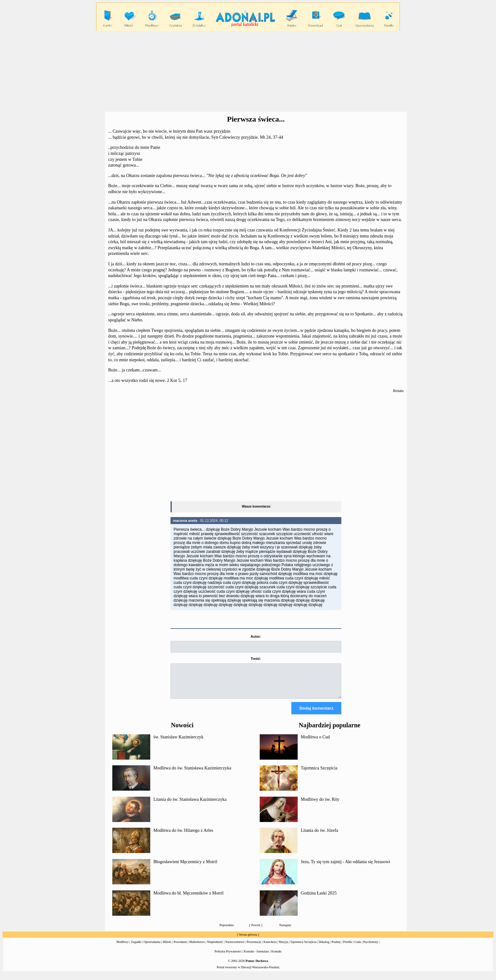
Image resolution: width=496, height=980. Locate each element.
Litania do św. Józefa (319, 836)
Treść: (256, 659)
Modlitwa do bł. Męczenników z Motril (189, 899)
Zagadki (136, 948)
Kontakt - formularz (257, 957)
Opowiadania (152, 948)
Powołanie (180, 948)
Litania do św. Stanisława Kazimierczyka (190, 805)
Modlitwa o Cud (315, 743)
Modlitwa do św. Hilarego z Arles (183, 836)
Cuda (358, 948)
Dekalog (324, 948)
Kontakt (276, 957)
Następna (285, 931)
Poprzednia (227, 931)
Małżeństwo (197, 948)
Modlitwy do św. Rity (320, 805)
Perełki (348, 948)
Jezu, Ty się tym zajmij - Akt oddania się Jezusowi (346, 867)
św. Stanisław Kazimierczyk (178, 743)
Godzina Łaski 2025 (319, 899)
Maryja (284, 948)
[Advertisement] (248, 72)
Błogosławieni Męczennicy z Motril (185, 867)
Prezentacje (254, 948)
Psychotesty (371, 948)
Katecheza (270, 948)
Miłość (167, 948)
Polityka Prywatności (228, 957)
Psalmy (336, 948)
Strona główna (248, 940)
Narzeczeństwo (235, 948)
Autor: (256, 636)
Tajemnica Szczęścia (319, 774)
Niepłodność (215, 948)
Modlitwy (123, 948)
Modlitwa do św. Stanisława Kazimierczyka (192, 774)
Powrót (256, 931)
